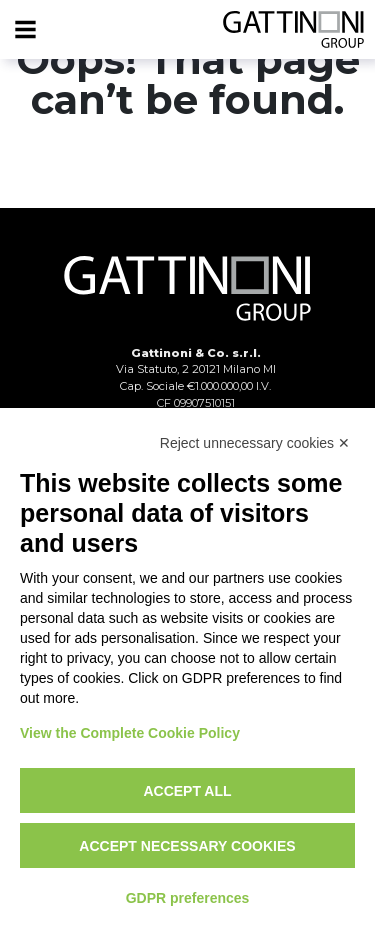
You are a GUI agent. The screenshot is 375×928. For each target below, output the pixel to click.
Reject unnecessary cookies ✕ (255, 443)
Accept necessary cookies (187, 846)
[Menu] (25, 30)
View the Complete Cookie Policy (130, 733)
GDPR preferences (188, 898)
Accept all (187, 791)
